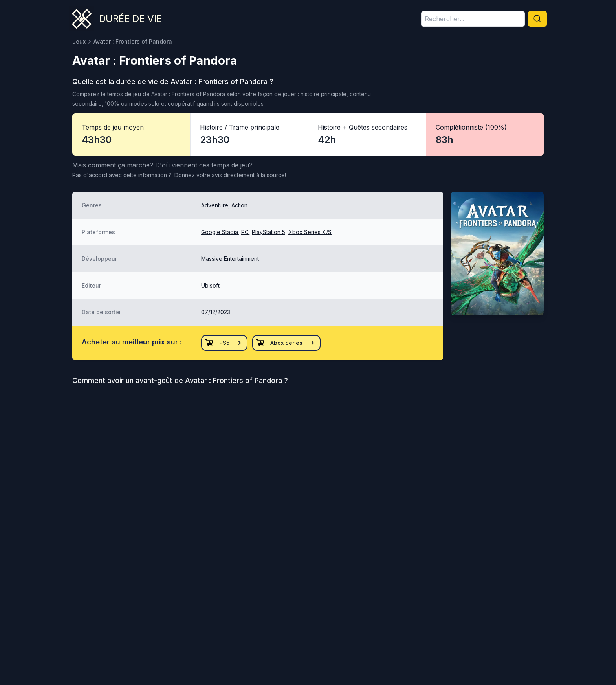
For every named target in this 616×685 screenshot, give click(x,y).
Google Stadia (220, 232)
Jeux (79, 41)
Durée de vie (130, 19)
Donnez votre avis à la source (230, 175)
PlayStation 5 (269, 232)
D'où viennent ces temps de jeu (202, 165)
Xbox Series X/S (310, 232)
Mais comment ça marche (111, 165)
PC (245, 232)
